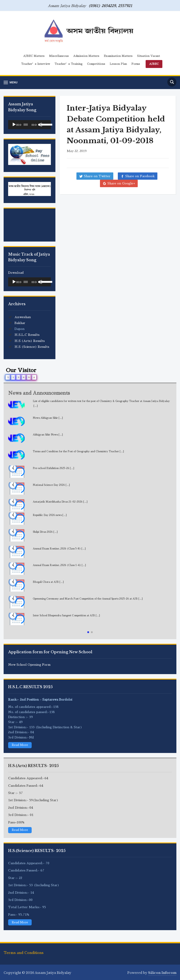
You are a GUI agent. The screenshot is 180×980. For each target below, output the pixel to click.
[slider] (26, 125)
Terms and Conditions (24, 952)
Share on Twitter (97, 176)
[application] (30, 125)
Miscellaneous (59, 56)
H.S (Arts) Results (30, 341)
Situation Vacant (148, 56)
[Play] (14, 125)
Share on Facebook (140, 176)
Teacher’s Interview (36, 64)
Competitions (96, 64)
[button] (88, 632)
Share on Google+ (121, 183)
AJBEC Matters (34, 56)
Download (16, 273)
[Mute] (40, 125)
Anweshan (23, 317)
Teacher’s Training (69, 64)
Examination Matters (118, 56)
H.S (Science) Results (32, 347)
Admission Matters (86, 56)
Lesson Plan (118, 64)
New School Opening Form (29, 665)
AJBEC (154, 64)
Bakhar (20, 323)
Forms (136, 64)
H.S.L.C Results (27, 335)
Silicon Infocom (162, 973)
